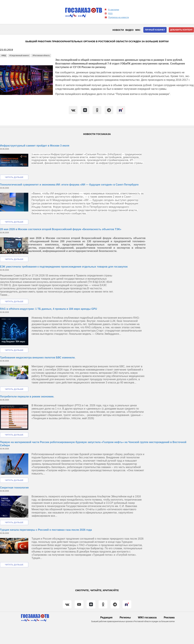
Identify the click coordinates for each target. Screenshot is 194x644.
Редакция (106, 617)
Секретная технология (14, 488)
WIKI (138, 30)
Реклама (169, 617)
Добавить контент (181, 30)
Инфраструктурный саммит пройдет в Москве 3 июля (35, 146)
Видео (129, 30)
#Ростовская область (41, 56)
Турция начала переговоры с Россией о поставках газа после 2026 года (46, 530)
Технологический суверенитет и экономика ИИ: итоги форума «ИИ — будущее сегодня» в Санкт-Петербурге (69, 185)
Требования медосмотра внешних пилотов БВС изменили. (38, 358)
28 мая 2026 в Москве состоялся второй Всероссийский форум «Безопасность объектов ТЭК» (61, 229)
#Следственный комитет (19, 56)
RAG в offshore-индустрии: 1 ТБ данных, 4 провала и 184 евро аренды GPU (48, 309)
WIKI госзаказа (147, 617)
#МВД (4, 56)
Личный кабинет (155, 30)
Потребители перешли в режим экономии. (27, 397)
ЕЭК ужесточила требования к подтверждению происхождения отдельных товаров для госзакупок (64, 267)
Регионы (125, 617)
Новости (118, 30)
